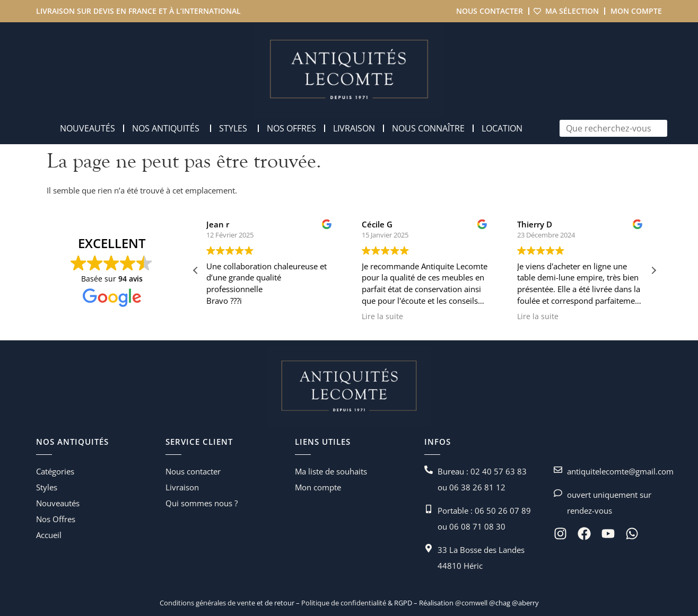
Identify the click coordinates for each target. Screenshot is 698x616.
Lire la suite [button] (418, 316)
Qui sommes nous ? (202, 503)
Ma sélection (572, 11)
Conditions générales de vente (207, 603)
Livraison (182, 487)
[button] (653, 270)
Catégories (55, 471)
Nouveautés (58, 503)
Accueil (49, 535)
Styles (47, 487)
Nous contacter (490, 11)
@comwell (471, 603)
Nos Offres (56, 519)
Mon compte (636, 11)
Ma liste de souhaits (331, 471)
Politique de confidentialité (343, 603)
